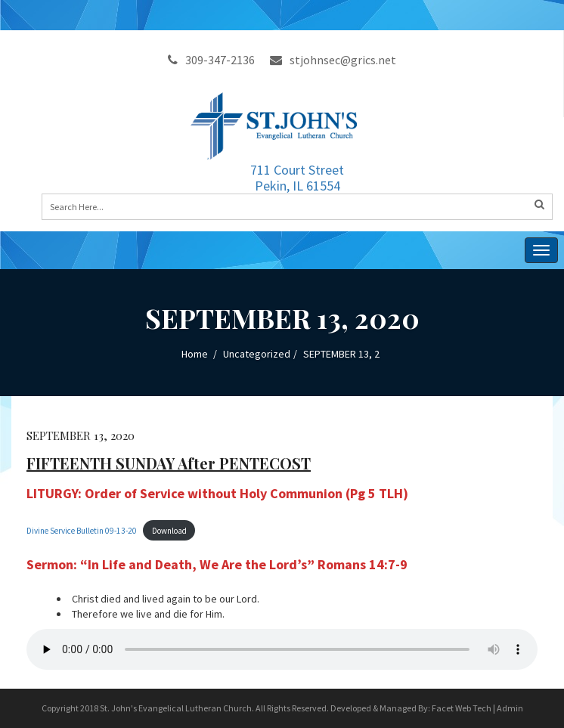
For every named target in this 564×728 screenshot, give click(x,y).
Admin (510, 708)
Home (195, 354)
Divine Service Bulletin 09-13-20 (82, 531)
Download (169, 531)
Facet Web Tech (462, 708)
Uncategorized (257, 354)
